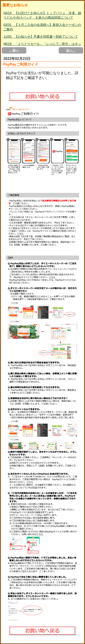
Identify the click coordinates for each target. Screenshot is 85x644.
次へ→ (71, 50)
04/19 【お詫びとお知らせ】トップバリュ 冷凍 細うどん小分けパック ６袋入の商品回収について (42, 15)
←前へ (14, 50)
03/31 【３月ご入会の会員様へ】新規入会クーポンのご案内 (42, 27)
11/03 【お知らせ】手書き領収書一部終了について (41, 37)
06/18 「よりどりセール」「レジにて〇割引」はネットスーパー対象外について (42, 46)
